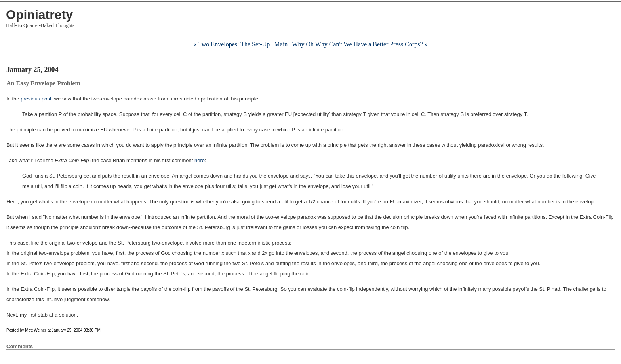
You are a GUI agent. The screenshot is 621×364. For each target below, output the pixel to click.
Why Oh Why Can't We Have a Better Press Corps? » (360, 44)
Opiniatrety (39, 15)
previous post (36, 99)
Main (281, 44)
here (200, 160)
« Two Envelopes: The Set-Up (231, 44)
